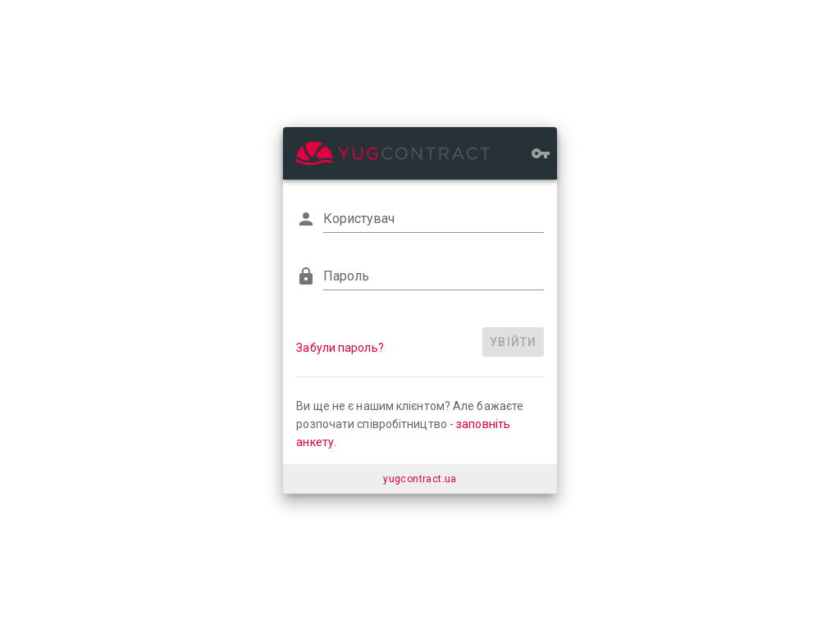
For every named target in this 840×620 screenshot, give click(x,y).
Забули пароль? (340, 348)
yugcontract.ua (420, 479)
